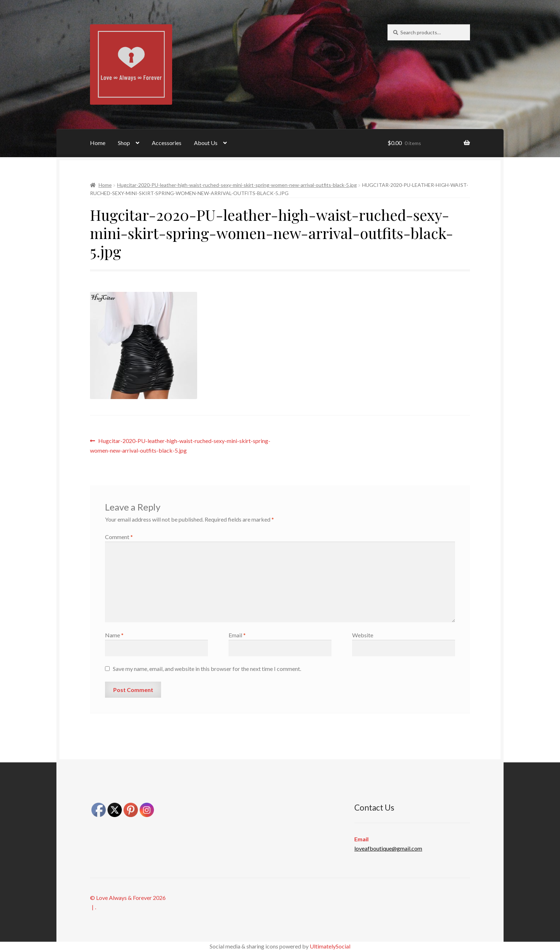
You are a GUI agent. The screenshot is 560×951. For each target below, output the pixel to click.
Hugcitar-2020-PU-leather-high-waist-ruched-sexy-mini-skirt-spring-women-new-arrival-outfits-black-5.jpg (237, 185)
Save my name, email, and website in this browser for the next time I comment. (207, 669)
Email (237, 635)
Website (363, 635)
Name (114, 635)
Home (98, 143)
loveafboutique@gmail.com (388, 848)
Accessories (167, 143)
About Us (206, 143)
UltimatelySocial (330, 946)
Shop (124, 143)
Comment (119, 537)
